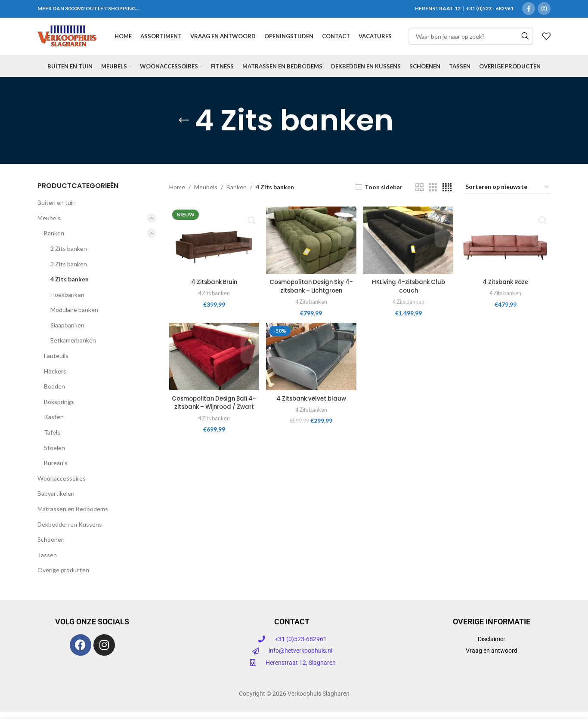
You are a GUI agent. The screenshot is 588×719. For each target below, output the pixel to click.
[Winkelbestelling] (508, 195)
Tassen (47, 563)
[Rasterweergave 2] (419, 195)
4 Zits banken (70, 287)
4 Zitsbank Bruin (214, 289)
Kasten (54, 424)
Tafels (52, 440)
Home (177, 195)
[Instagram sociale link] (544, 9)
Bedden (54, 394)
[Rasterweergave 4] (447, 195)
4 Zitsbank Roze (506, 289)
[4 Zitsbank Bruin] (214, 247)
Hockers (55, 379)
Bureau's (56, 471)
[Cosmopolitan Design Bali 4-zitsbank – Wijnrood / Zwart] (214, 364)
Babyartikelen (56, 501)
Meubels (49, 226)
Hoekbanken (67, 302)
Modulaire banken (74, 317)
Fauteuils (56, 363)
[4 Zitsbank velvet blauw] (311, 364)
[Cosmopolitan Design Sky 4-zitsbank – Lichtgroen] (311, 247)
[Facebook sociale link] (529, 9)
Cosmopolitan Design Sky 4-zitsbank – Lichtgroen (311, 293)
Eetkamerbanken (73, 348)
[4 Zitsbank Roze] (506, 247)
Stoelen (54, 455)
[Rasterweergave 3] (433, 195)
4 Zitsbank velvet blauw (311, 405)
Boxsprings (59, 409)
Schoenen (51, 547)
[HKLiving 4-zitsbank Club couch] (409, 247)
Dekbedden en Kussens (70, 532)
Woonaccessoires (62, 486)
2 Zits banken (69, 256)
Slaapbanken (67, 333)
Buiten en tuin (57, 210)
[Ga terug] (184, 128)
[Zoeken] (471, 40)
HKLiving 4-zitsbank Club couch (409, 293)
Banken (54, 241)
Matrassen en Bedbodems (73, 517)
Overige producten (63, 578)
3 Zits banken (69, 271)
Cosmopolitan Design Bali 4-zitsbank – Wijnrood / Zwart (214, 414)
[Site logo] (67, 40)
